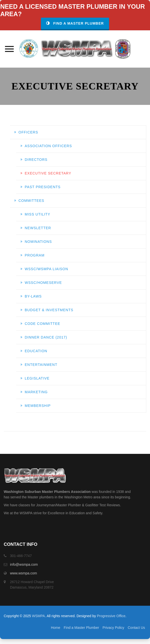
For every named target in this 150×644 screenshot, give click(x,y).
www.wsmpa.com (23, 573)
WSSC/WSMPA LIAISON (46, 269)
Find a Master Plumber (75, 23)
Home (56, 628)
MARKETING (36, 392)
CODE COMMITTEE (42, 324)
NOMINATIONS (38, 242)
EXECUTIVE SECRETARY (48, 173)
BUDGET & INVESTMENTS (49, 310)
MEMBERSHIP (38, 406)
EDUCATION (36, 351)
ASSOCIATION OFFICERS (48, 146)
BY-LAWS (33, 296)
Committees (31, 201)
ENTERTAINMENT (41, 365)
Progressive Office (111, 616)
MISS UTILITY (37, 214)
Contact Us (136, 628)
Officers (28, 132)
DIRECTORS (36, 160)
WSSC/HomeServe (43, 283)
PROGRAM (35, 255)
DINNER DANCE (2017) (46, 337)
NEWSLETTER (38, 228)
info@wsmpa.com (24, 564)
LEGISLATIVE (37, 378)
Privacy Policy (113, 628)
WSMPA (38, 616)
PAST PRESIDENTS (43, 187)
